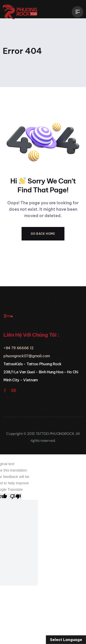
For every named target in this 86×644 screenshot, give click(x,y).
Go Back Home (43, 234)
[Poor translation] (15, 496)
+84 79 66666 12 (18, 348)
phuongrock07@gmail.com (27, 356)
